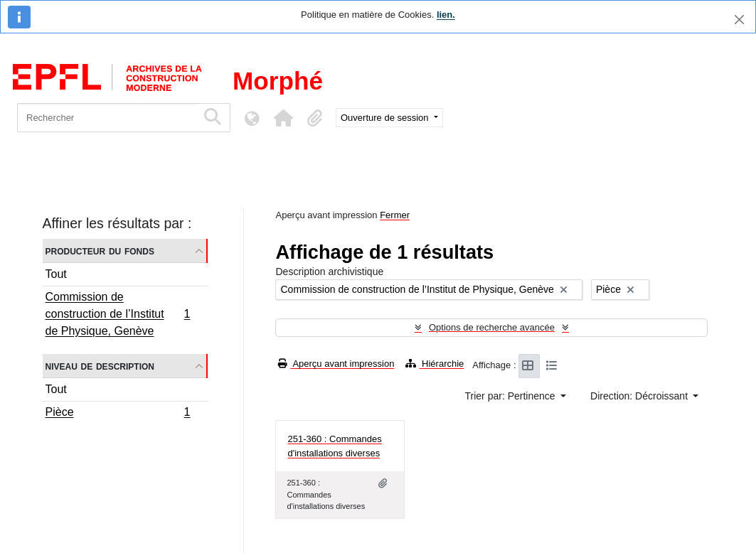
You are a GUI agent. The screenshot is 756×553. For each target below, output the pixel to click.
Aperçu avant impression (336, 364)
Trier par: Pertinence (512, 396)
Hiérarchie (435, 364)
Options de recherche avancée (492, 327)
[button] (283, 118)
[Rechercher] (107, 118)
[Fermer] (739, 20)
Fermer (395, 215)
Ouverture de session (386, 118)
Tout (56, 274)
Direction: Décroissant (640, 396)
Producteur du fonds (100, 251)
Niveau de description (100, 366)
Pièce (118, 414)
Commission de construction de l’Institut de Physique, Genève (118, 314)
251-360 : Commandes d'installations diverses (334, 446)
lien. (446, 15)
